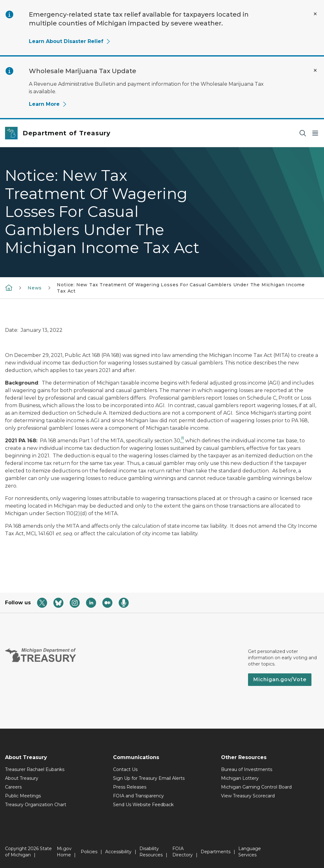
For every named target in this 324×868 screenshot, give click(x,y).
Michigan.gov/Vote (280, 679)
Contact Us (125, 769)
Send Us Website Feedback (143, 805)
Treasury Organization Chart (36, 805)
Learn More (48, 104)
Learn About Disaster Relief (70, 41)
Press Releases (130, 787)
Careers (13, 787)
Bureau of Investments (247, 769)
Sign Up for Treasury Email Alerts (149, 778)
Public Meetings (23, 796)
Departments (216, 852)
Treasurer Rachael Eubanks (35, 769)
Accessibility (118, 852)
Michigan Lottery (240, 778)
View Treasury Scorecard (248, 796)
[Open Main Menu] (315, 133)
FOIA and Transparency (138, 796)
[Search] (303, 133)
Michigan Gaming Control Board (256, 787)
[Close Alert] (315, 14)
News (35, 288)
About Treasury (22, 778)
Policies (89, 852)
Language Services (250, 852)
